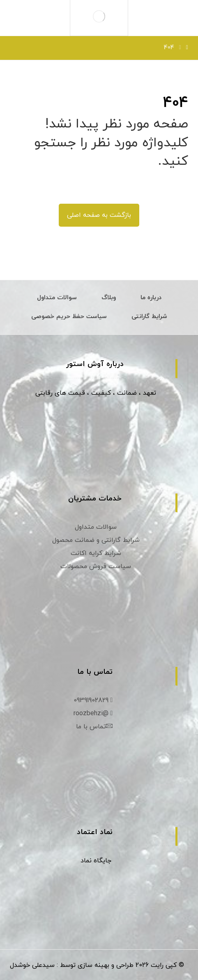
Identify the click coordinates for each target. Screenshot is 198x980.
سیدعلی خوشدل (32, 965)
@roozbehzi (94, 714)
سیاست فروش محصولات (96, 566)
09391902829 (94, 700)
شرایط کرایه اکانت (96, 553)
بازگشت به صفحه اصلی (99, 215)
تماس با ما (94, 727)
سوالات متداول (96, 527)
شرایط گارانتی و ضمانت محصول (96, 540)
